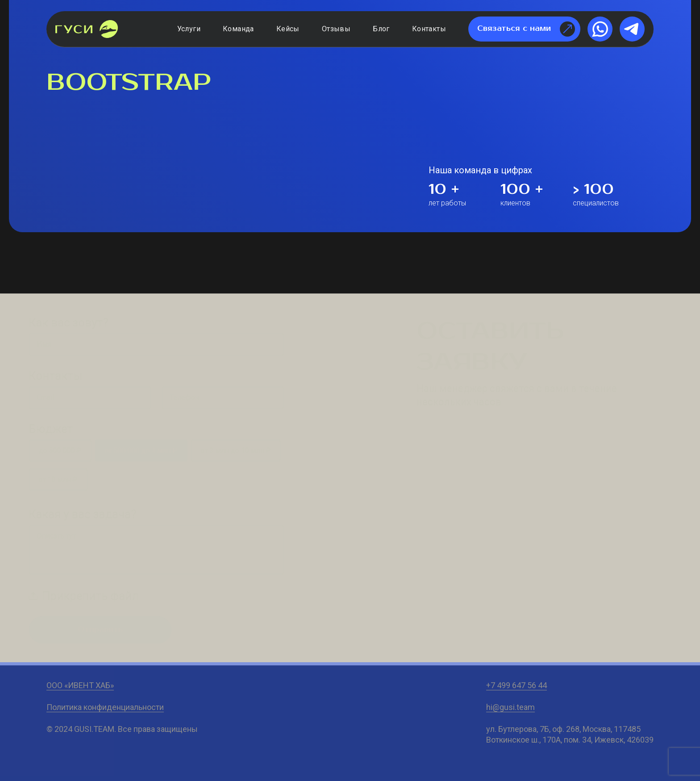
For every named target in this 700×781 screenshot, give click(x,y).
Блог (381, 29)
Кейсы (288, 29)
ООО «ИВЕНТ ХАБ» (80, 685)
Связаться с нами (526, 29)
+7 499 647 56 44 (517, 685)
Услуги (189, 29)
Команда (238, 29)
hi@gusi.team (510, 707)
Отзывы (336, 29)
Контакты (429, 29)
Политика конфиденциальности (105, 707)
